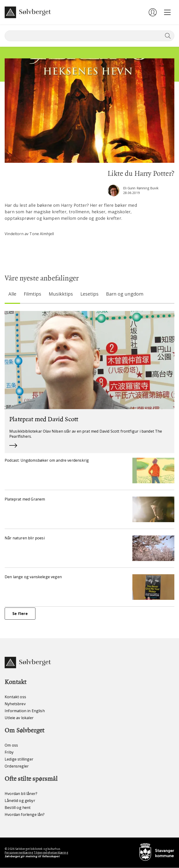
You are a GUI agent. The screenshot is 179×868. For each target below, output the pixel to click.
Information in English (25, 711)
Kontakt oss (15, 697)
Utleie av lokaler (19, 718)
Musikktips (61, 294)
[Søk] (89, 36)
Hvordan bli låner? (21, 794)
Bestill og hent (18, 808)
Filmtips (33, 294)
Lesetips (90, 294)
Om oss (11, 745)
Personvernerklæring (19, 853)
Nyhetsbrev (15, 704)
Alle (12, 294)
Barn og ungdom (125, 294)
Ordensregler (17, 766)
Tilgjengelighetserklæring (51, 853)
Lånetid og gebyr (20, 801)
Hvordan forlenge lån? (25, 815)
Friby (9, 752)
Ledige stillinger (19, 759)
